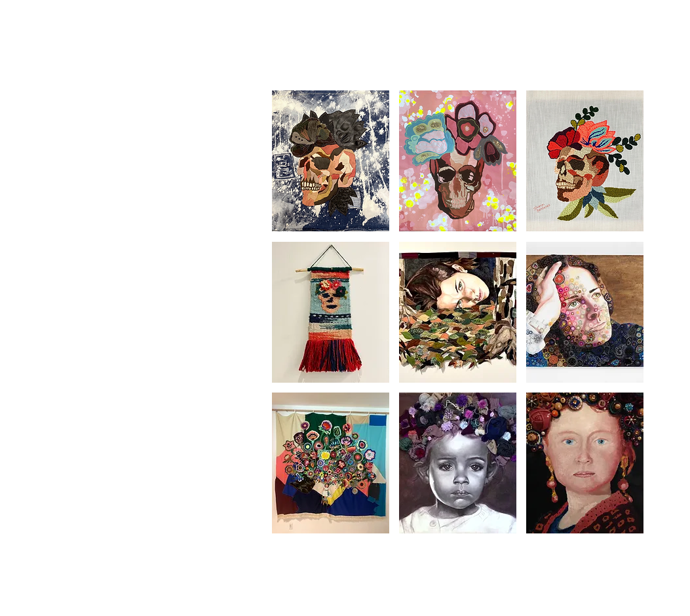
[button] (331, 161)
